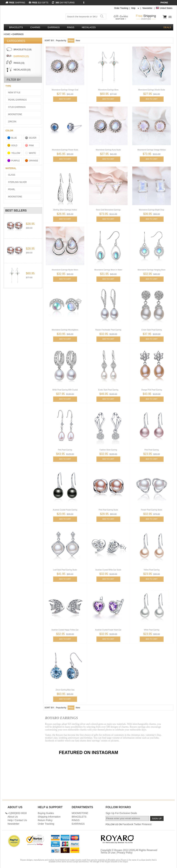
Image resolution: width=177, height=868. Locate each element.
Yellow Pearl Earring (152, 570)
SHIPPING (15, 3)
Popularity (61, 41)
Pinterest (147, 824)
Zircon (12, 122)
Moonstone (15, 114)
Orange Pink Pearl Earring (152, 390)
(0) (170, 17)
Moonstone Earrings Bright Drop (152, 210)
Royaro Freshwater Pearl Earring (108, 330)
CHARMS (35, 27)
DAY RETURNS (63, 3)
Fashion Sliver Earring (108, 450)
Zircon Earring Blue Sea (65, 690)
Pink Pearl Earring (65, 450)
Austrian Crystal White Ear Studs (108, 570)
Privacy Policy (125, 853)
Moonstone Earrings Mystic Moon (65, 270)
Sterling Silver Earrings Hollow (65, 210)
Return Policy (45, 820)
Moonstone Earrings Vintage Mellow (152, 150)
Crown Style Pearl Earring (151, 330)
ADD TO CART (65, 99)
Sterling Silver (17, 182)
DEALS (167, 27)
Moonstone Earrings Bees (108, 90)
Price (71, 41)
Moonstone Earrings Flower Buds (65, 150)
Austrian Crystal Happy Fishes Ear (65, 630)
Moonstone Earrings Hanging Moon (151, 270)
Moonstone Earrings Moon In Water (108, 270)
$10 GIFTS (39, 3)
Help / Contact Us (17, 820)
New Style (14, 93)
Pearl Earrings (17, 100)
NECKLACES (89, 27)
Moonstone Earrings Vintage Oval (65, 90)
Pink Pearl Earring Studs (108, 510)
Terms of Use (108, 853)
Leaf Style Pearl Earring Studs (65, 570)
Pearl (12, 189)
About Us (13, 817)
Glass (12, 175)
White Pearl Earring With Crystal (65, 390)
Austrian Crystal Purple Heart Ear (108, 630)
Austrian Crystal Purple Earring (65, 510)
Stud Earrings (17, 107)
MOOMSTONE (80, 813)
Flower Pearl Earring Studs (152, 510)
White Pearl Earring (152, 630)
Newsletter (147, 8)
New (78, 41)
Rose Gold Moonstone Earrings (108, 210)
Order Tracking (121, 8)
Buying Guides (46, 813)
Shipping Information (49, 817)
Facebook (128, 824)
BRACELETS (16, 27)
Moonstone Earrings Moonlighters (65, 330)
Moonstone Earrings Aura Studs (108, 150)
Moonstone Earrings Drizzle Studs (151, 90)
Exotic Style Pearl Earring (108, 390)
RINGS (71, 27)
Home (7, 34)
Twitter (138, 824)
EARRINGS (54, 27)
